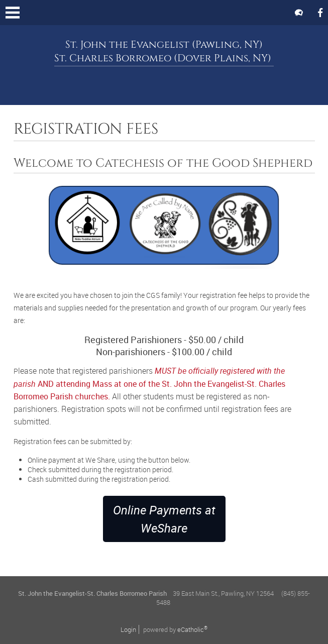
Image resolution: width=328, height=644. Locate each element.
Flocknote (299, 13)
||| (13, 13)
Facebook (320, 13)
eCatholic (192, 629)
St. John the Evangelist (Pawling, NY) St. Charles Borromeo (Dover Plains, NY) (164, 51)
